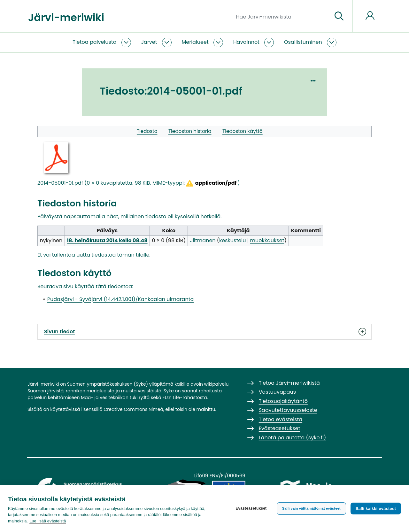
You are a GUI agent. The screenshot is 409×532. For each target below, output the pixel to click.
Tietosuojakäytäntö (283, 401)
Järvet (149, 42)
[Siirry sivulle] (339, 16)
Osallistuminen (303, 42)
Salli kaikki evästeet (376, 509)
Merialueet (195, 42)
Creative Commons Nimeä (133, 409)
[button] (211, 183)
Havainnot (246, 42)
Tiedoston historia (190, 131)
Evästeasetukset (251, 508)
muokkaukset (267, 240)
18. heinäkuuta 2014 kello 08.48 (107, 240)
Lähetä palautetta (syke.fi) (293, 438)
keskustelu (232, 240)
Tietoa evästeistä (281, 419)
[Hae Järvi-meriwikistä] (282, 16)
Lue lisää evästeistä (48, 521)
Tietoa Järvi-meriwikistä (289, 383)
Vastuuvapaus (277, 392)
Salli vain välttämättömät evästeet (311, 508)
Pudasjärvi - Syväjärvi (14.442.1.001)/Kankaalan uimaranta (121, 299)
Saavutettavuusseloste (288, 410)
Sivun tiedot (204, 332)
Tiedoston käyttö (243, 131)
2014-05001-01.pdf (60, 183)
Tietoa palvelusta (94, 42)
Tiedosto (147, 131)
